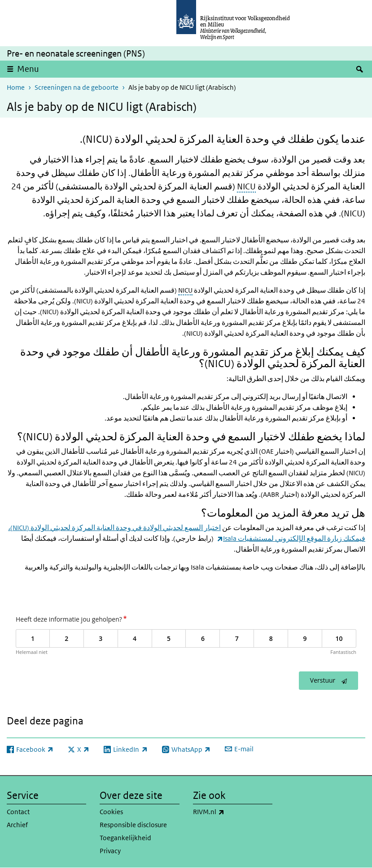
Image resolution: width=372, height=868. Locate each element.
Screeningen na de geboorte (77, 87)
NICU (246, 186)
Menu (28, 69)
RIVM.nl (228, 812)
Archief (17, 825)
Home (16, 87)
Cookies (111, 812)
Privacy (110, 851)
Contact (18, 812)
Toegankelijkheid (125, 838)
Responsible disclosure (133, 825)
